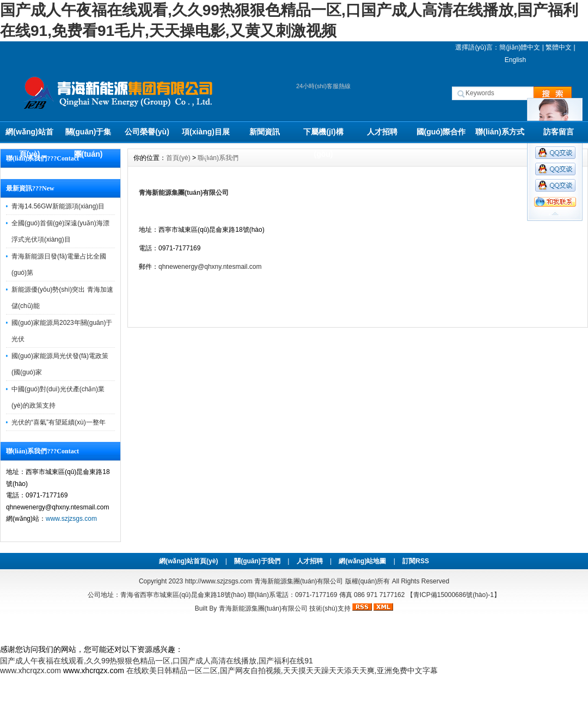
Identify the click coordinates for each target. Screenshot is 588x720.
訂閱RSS (416, 561)
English (515, 60)
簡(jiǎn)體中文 (520, 47)
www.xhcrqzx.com (30, 670)
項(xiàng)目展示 (206, 135)
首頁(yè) (178, 158)
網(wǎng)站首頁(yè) (29, 135)
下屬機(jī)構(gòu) (323, 135)
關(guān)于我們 (257, 561)
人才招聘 (382, 132)
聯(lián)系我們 (218, 158)
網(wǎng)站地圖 (362, 561)
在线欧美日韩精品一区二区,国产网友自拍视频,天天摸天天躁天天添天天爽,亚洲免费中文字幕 (282, 670)
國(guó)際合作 (441, 132)
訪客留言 (559, 132)
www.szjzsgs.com (71, 519)
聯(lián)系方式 (500, 132)
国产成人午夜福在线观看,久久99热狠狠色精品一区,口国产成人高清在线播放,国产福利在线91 (157, 661)
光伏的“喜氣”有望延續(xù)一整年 (59, 422)
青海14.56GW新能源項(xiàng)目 (58, 206)
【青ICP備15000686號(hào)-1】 (454, 595)
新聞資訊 (265, 132)
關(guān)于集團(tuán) (88, 135)
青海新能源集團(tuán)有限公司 (184, 193)
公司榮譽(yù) (147, 132)
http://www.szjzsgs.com (219, 581)
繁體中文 (559, 47)
